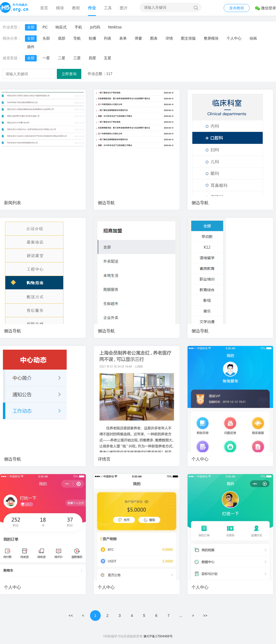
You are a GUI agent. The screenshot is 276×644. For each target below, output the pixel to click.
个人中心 (234, 38)
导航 (77, 38)
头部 (46, 38)
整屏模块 (211, 38)
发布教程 (237, 8)
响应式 (61, 27)
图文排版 (188, 38)
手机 (78, 27)
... (181, 616)
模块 (60, 8)
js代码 (95, 27)
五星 (108, 58)
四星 (92, 58)
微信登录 (266, 8)
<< (71, 616)
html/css (115, 27)
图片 (124, 8)
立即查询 (69, 74)
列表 (108, 38)
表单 (123, 38)
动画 (253, 38)
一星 (46, 58)
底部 (62, 38)
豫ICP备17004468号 (158, 636)
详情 (169, 38)
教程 (76, 8)
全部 (31, 27)
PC (45, 27)
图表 (154, 38)
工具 (108, 8)
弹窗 (138, 38)
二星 (62, 58)
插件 (31, 47)
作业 (92, 8)
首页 (44, 8)
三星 (77, 58)
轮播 (92, 38)
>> (205, 616)
